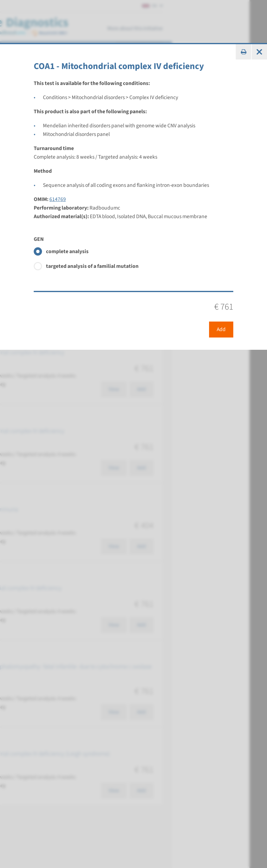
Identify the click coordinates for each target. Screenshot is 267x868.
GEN (39, 239)
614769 (58, 199)
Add (221, 329)
